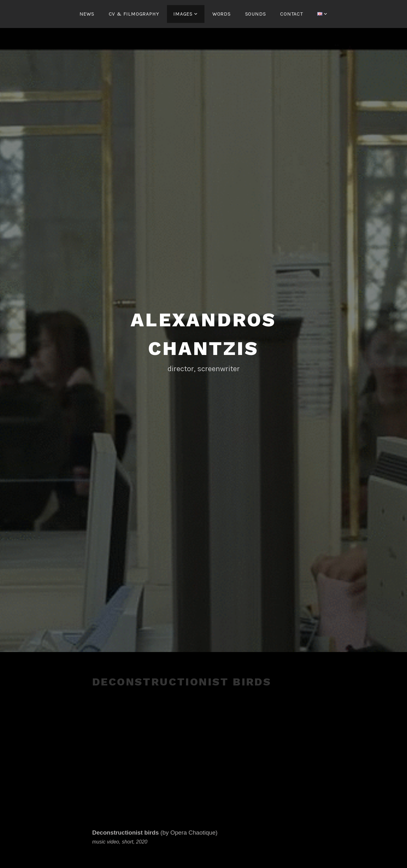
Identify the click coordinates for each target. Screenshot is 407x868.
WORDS (222, 14)
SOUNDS (256, 14)
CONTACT (292, 14)
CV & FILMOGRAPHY (134, 14)
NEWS (87, 14)
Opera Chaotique (193, 833)
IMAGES (183, 14)
